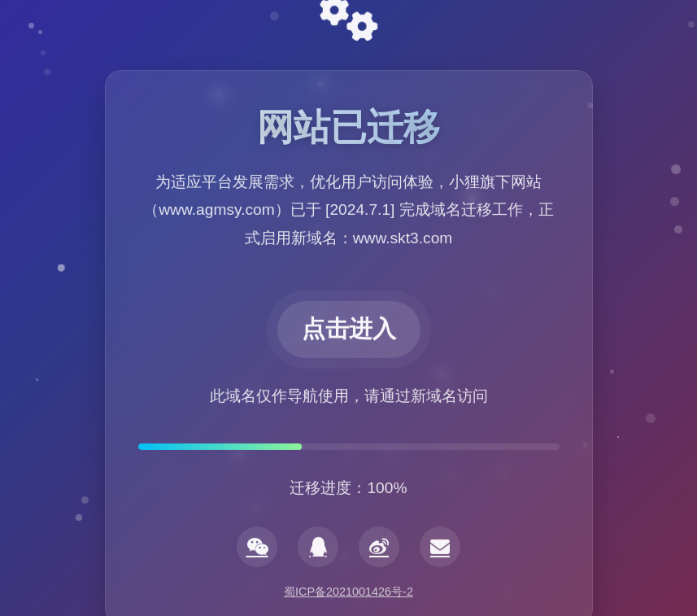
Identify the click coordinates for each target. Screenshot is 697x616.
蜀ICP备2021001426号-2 (348, 592)
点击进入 (349, 330)
